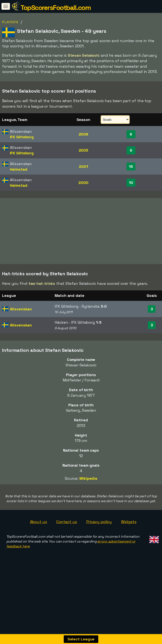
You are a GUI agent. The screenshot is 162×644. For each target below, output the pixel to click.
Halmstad (19, 169)
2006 (84, 134)
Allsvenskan (21, 324)
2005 (84, 150)
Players (10, 22)
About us (38, 537)
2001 (83, 166)
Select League (81, 639)
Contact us (67, 537)
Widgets (129, 537)
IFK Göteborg (22, 137)
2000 (83, 183)
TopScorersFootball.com (56, 8)
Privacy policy (99, 537)
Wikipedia (88, 494)
